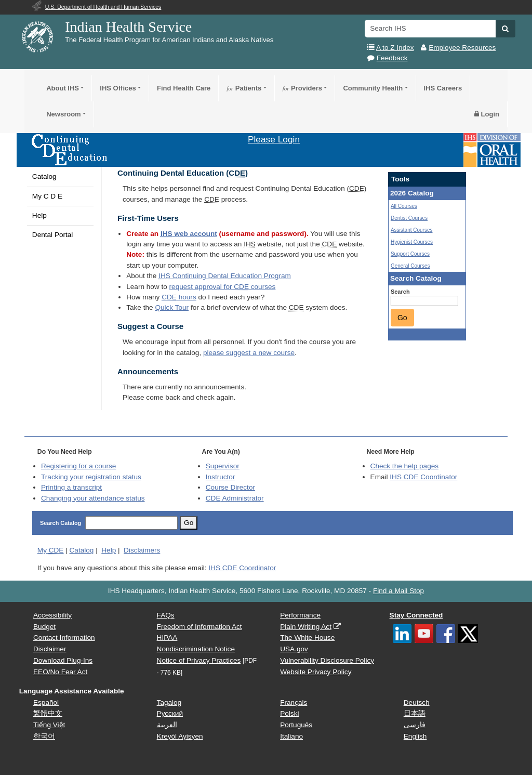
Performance (300, 615)
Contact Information (64, 638)
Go (402, 318)
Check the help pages (405, 466)
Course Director (230, 487)
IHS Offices (118, 88)
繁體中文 (48, 713)
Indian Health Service (128, 27)
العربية (167, 725)
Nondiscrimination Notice (196, 649)
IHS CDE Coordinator (423, 477)
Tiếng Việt (49, 725)
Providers (302, 88)
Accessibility (52, 615)
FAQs (166, 615)
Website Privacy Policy (316, 672)
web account (189, 234)
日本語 (415, 713)
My (51, 550)
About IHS (63, 88)
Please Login (274, 139)
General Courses (410, 266)
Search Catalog (61, 523)
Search (400, 292)
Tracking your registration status (91, 477)
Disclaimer (50, 649)
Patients (244, 88)
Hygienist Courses (412, 242)
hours (179, 297)
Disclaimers (142, 550)
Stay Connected (416, 615)
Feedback (392, 58)
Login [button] (487, 114)
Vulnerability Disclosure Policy (327, 660)
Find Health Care (184, 88)
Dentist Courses (409, 218)
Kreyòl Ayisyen (180, 736)
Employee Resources (462, 48)
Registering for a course (78, 466)
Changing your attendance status (93, 498)
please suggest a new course (249, 353)
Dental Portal (53, 235)
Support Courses (410, 254)
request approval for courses (223, 287)
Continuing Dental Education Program (225, 276)
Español (46, 702)
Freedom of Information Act (199, 627)
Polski (289, 713)
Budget (44, 627)
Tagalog (169, 702)
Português (296, 725)
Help (39, 215)
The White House (307, 638)
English (415, 736)
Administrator (235, 498)
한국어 (44, 736)
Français (294, 702)
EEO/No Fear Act (60, 672)
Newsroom (63, 114)
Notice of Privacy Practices (199, 660)
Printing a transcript (71, 487)
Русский (170, 713)
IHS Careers (443, 88)
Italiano (291, 736)
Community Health (373, 88)
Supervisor (223, 466)
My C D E (47, 196)
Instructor (221, 477)
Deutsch (417, 702)
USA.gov (294, 649)
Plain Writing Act (306, 627)
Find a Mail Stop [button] (398, 591)
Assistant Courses (412, 230)
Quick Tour (172, 307)
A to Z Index (395, 48)
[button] (505, 29)
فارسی (415, 725)
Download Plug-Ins (63, 660)
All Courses (404, 206)
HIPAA (167, 638)
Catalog (44, 176)
